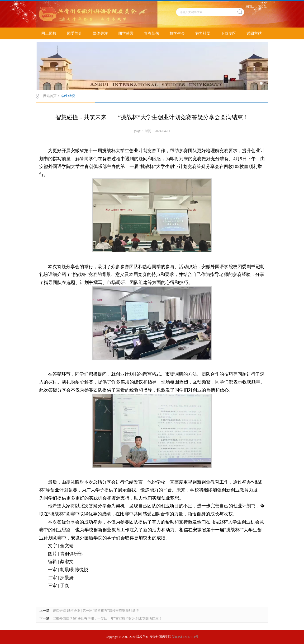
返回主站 (254, 33)
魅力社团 (203, 33)
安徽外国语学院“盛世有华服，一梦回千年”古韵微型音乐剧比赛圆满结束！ (107, 618)
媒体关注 (100, 33)
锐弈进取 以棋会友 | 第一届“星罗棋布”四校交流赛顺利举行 (96, 611)
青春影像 (152, 33)
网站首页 (50, 96)
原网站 (250, 7)
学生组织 (68, 96)
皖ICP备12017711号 (185, 637)
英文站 (262, 7)
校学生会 (177, 33)
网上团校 (49, 33)
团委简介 (75, 33)
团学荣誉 (126, 33)
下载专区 (228, 33)
